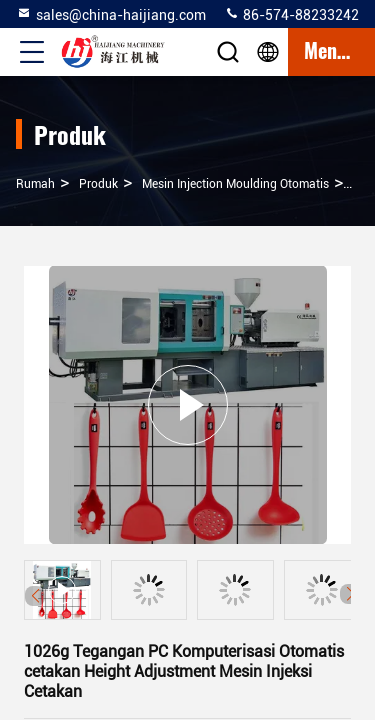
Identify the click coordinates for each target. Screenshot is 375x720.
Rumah (35, 184)
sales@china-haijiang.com (111, 14)
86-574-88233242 (291, 14)
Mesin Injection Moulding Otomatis (235, 184)
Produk (98, 184)
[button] (350, 594)
